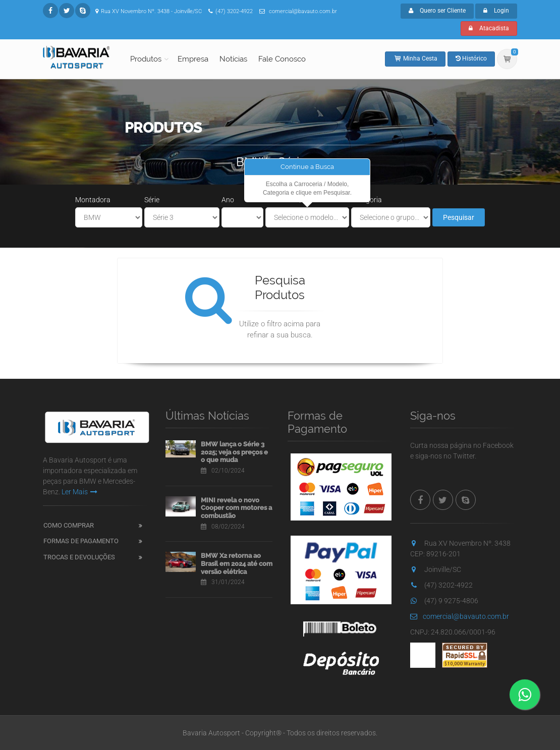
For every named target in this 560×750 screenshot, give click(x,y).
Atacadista (489, 28)
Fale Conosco (282, 59)
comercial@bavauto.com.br (460, 616)
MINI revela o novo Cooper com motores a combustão (236, 508)
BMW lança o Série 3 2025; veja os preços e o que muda (234, 452)
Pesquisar (459, 217)
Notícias (233, 59)
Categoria (367, 200)
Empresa (193, 59)
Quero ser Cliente (437, 11)
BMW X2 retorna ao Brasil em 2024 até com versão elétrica (237, 563)
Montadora (93, 200)
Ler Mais (79, 492)
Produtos (146, 59)
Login (496, 11)
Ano (228, 200)
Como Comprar (69, 525)
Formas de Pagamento (81, 541)
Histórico (471, 59)
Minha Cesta (415, 59)
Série (152, 200)
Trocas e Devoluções (79, 557)
